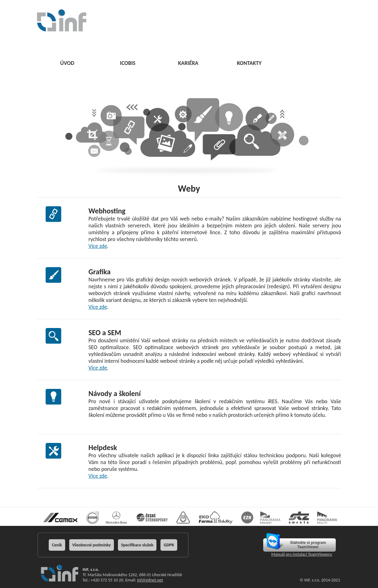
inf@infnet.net (150, 580)
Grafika (99, 272)
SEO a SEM (105, 333)
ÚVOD (67, 63)
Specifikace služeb (137, 545)
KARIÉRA (188, 63)
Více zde (98, 246)
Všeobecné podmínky (92, 545)
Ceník (57, 545)
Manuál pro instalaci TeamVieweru (302, 554)
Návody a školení (115, 393)
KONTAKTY (249, 63)
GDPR (169, 545)
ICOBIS (128, 63)
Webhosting (107, 211)
